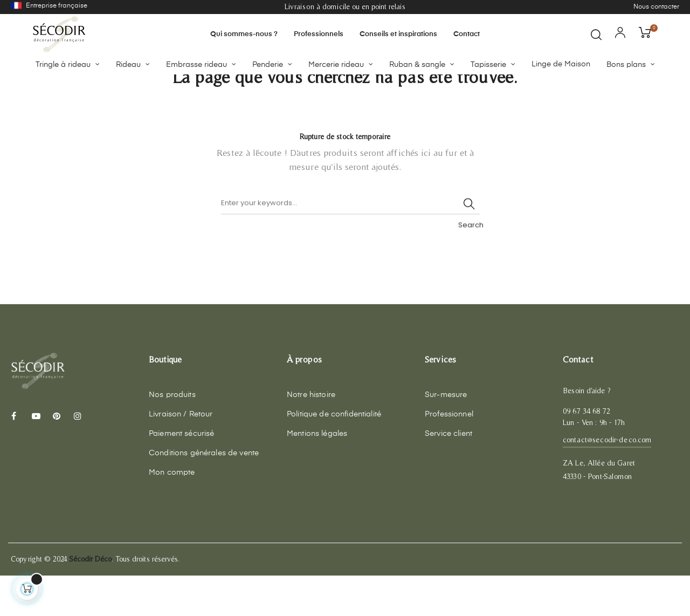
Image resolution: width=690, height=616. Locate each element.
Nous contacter (656, 7)
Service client (448, 474)
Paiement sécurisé (181, 474)
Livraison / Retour (181, 455)
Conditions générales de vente (204, 494)
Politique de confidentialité (334, 455)
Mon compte (172, 513)
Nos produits (172, 435)
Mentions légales (317, 474)
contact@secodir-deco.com (607, 480)
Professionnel (449, 455)
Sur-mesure (446, 435)
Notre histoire (311, 435)
